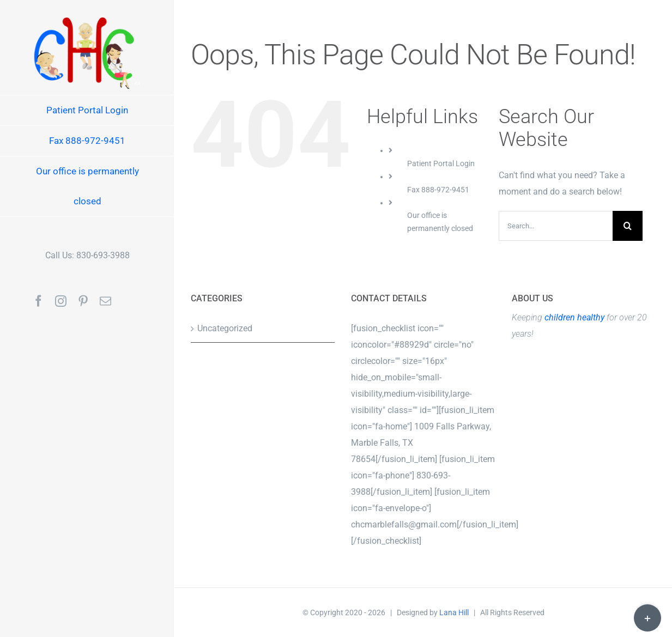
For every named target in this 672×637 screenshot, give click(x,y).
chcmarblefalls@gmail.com (404, 524)
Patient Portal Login (441, 163)
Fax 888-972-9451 (438, 190)
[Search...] (556, 226)
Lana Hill (454, 612)
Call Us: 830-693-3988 (87, 255)
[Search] (628, 226)
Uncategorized (225, 328)
